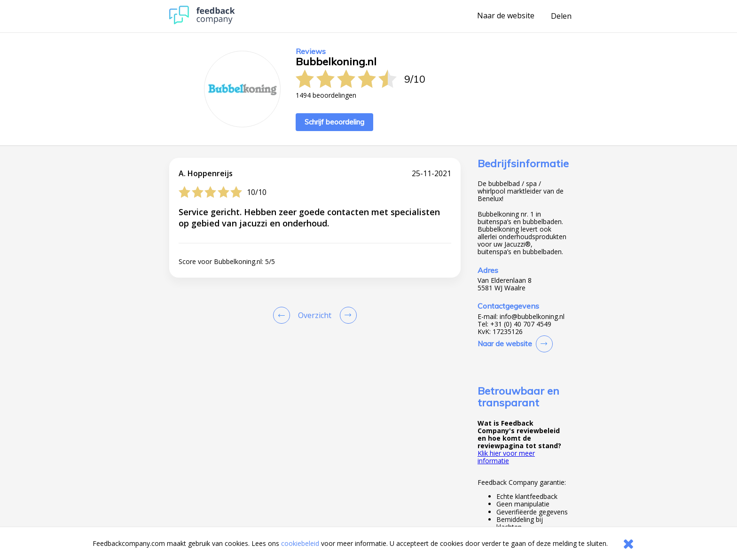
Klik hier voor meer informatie (506, 457)
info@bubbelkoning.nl (532, 317)
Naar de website (506, 16)
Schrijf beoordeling (334, 122)
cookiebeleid (300, 543)
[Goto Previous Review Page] (283, 315)
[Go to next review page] (346, 315)
